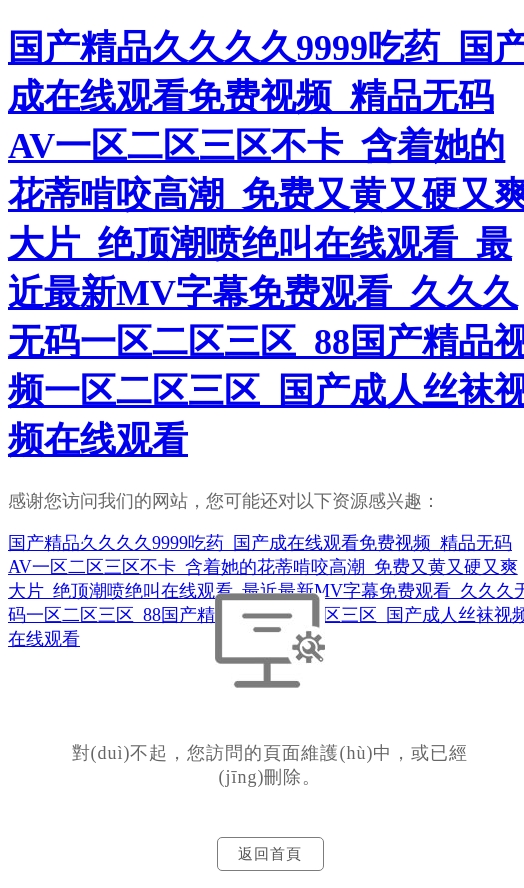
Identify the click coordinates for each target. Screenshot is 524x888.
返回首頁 (270, 854)
